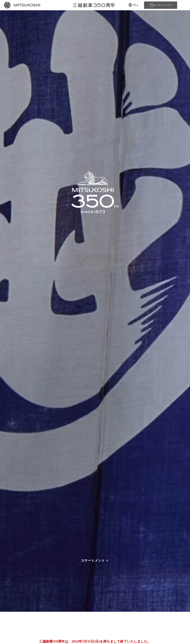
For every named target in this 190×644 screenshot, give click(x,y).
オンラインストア (163, 5)
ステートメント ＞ (95, 561)
